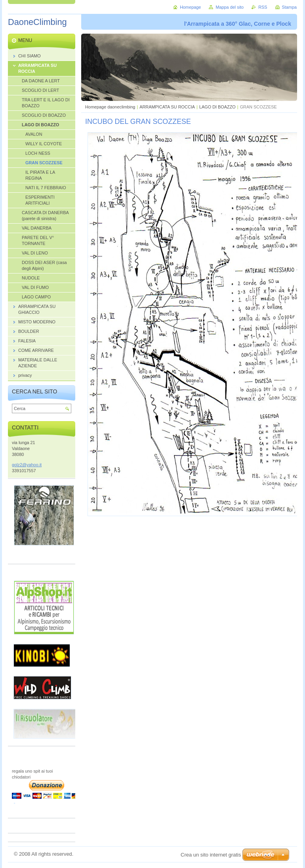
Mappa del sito (230, 7)
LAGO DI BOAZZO (217, 107)
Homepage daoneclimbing (110, 107)
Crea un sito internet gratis (211, 855)
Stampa (289, 7)
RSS (263, 7)
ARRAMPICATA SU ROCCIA (167, 107)
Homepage (190, 7)
